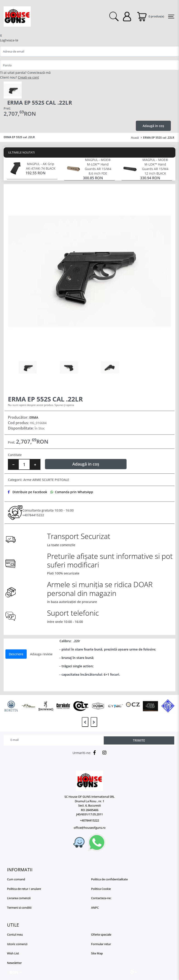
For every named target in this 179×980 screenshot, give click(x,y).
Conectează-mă (39, 73)
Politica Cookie (101, 889)
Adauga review (41, 654)
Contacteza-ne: (101, 898)
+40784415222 (33, 515)
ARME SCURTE (43, 480)
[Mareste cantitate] (35, 464)
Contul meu (15, 934)
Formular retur (101, 944)
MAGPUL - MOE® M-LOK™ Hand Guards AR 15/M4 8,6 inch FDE (98, 167)
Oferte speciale (101, 934)
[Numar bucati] (24, 464)
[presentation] (85, 722)
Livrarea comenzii (19, 898)
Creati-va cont (28, 77)
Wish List (13, 953)
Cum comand (16, 879)
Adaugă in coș (153, 126)
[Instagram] (103, 753)
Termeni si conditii (19, 908)
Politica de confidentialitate (109, 879)
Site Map (97, 953)
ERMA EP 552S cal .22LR (159, 138)
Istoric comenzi (17, 944)
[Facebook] (93, 753)
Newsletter (14, 963)
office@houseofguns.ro (90, 828)
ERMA (34, 417)
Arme (27, 480)
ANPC (95, 908)
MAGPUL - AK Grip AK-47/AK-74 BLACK (41, 166)
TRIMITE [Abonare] (139, 740)
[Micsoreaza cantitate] (13, 464)
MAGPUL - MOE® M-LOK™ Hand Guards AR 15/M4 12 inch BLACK (155, 167)
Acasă (135, 138)
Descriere (16, 654)
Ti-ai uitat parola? (13, 73)
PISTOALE (62, 480)
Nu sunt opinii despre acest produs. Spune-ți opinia (41, 405)
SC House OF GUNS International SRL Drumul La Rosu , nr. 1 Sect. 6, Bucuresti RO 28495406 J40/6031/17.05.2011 (89, 805)
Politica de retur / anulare (24, 889)
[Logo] (89, 781)
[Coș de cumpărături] (150, 17)
